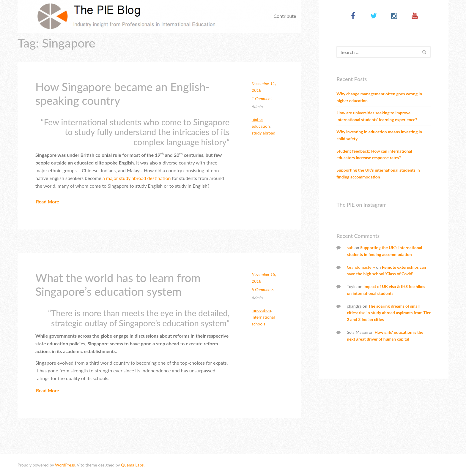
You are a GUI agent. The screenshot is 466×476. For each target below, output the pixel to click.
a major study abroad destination (137, 178)
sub (350, 248)
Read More (48, 201)
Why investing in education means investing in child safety (379, 135)
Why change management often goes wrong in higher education (379, 97)
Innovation (261, 310)
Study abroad (264, 133)
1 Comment (262, 98)
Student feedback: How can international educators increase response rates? (374, 154)
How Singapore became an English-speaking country (123, 94)
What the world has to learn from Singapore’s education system (118, 284)
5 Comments (263, 289)
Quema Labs (132, 465)
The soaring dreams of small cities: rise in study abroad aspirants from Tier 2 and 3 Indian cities (389, 313)
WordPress (65, 465)
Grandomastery (361, 267)
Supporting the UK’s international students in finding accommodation (378, 173)
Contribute (285, 16)
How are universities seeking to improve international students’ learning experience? (377, 116)
